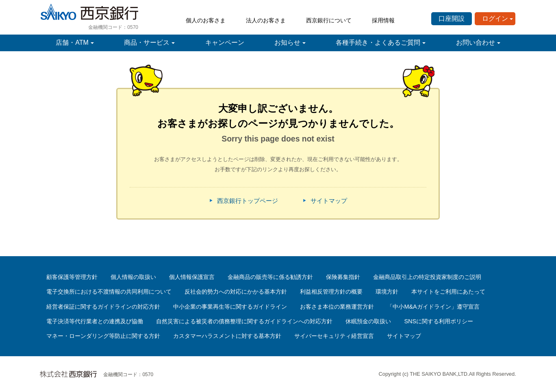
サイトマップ (329, 201)
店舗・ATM (72, 42)
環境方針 (387, 292)
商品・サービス (147, 42)
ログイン (495, 19)
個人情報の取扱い (133, 277)
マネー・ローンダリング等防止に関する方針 (103, 336)
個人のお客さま (206, 20)
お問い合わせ (476, 42)
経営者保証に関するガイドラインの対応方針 (103, 307)
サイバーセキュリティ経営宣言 (334, 336)
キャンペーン (225, 42)
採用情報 (383, 20)
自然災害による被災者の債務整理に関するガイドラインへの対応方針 (244, 321)
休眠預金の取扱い (368, 321)
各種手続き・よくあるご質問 (378, 42)
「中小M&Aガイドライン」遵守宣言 (433, 307)
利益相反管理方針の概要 (331, 292)
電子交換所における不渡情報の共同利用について (109, 292)
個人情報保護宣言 (192, 277)
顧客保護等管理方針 (72, 277)
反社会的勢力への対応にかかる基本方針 (236, 292)
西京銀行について (329, 20)
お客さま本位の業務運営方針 (337, 307)
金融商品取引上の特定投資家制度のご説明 (427, 277)
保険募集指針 (343, 277)
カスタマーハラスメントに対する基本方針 (227, 336)
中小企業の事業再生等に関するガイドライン (230, 307)
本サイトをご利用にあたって (448, 292)
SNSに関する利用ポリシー (439, 321)
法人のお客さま (266, 20)
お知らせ (287, 42)
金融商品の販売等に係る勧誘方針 (270, 277)
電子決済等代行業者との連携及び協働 (95, 321)
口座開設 (452, 19)
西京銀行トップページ (248, 201)
